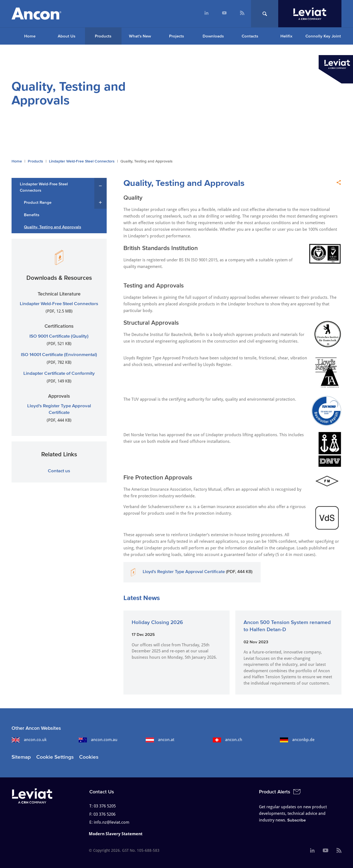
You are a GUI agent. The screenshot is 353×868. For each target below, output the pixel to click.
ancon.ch (227, 740)
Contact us (59, 470)
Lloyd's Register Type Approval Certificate (184, 571)
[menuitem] (206, 14)
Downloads (213, 36)
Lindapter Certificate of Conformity (59, 373)
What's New (140, 36)
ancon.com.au (98, 740)
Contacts (250, 36)
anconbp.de (297, 740)
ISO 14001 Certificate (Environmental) (59, 354)
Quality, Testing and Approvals (53, 227)
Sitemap (21, 757)
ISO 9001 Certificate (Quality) (59, 336)
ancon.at (160, 740)
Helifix (286, 36)
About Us (67, 36)
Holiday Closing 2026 (157, 622)
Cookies (89, 757)
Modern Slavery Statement (116, 834)
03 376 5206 (104, 814)
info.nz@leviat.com (111, 822)
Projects (176, 36)
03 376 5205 (105, 806)
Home (30, 36)
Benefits (32, 215)
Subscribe (297, 820)
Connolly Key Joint (323, 36)
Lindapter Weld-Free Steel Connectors (82, 161)
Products (103, 36)
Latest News (142, 598)
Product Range (38, 202)
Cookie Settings (55, 757)
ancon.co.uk (29, 740)
